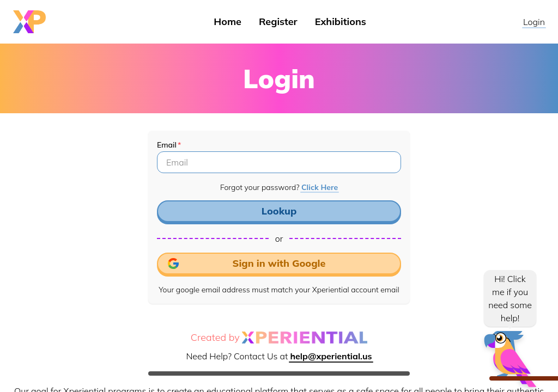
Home (228, 22)
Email (167, 145)
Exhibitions (341, 22)
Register (278, 22)
